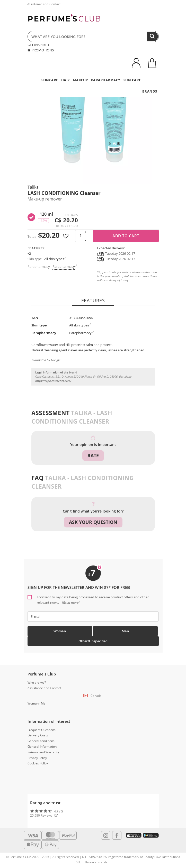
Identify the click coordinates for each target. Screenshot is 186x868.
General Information (42, 747)
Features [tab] (93, 300)
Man (125, 631)
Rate (93, 455)
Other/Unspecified (93, 641)
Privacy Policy (37, 758)
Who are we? (37, 683)
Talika (33, 187)
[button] (93, 696)
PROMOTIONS (41, 50)
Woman (60, 631)
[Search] (152, 36)
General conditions (41, 741)
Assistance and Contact (44, 4)
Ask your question (93, 522)
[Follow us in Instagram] (106, 835)
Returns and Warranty (43, 752)
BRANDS (150, 91)
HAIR (66, 80)
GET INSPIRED (38, 45)
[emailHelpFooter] (93, 616)
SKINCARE (49, 80)
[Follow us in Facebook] (117, 835)
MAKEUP (81, 80)
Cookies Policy (38, 763)
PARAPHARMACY (106, 80)
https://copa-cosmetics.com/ (53, 381)
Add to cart (126, 236)
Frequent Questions (42, 730)
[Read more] (70, 602)
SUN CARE (132, 80)
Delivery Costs (38, 735)
